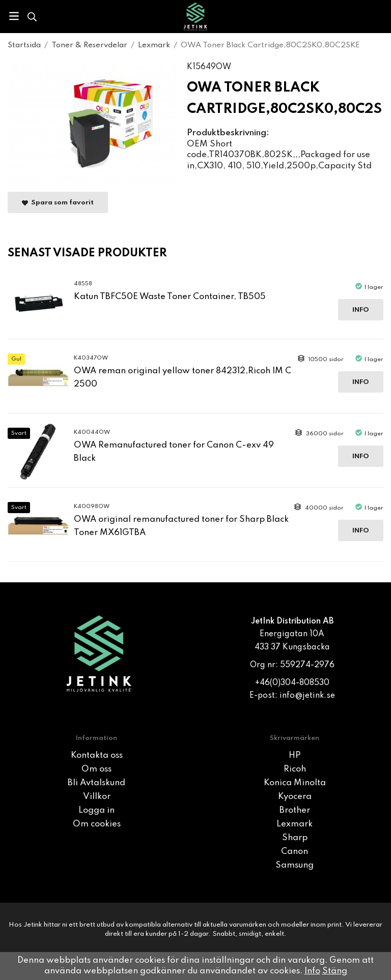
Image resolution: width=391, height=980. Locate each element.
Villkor (97, 797)
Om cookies (97, 824)
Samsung (295, 865)
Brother (295, 810)
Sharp (295, 838)
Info (361, 310)
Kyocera (295, 797)
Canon (295, 852)
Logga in (96, 810)
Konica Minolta (295, 783)
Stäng (335, 971)
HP (295, 755)
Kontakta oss (97, 755)
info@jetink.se (307, 696)
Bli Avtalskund (96, 783)
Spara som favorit (58, 203)
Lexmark (295, 824)
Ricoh (295, 769)
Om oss (96, 769)
